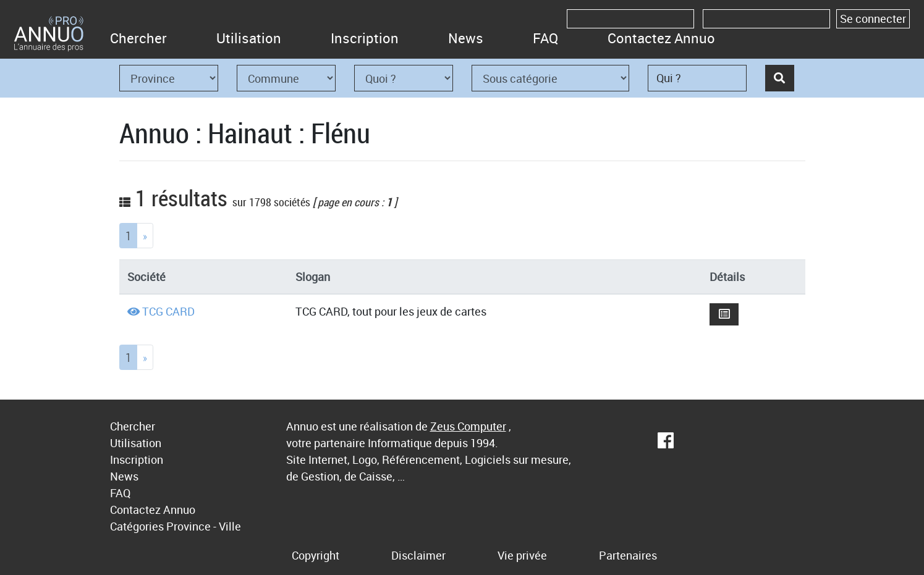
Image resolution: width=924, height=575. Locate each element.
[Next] (145, 236)
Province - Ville (204, 526)
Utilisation (249, 38)
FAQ (545, 38)
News (466, 38)
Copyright (316, 555)
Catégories (137, 526)
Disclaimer (418, 555)
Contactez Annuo (661, 38)
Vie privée (522, 555)
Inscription (365, 38)
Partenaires (628, 555)
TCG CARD (168, 311)
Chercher (138, 38)
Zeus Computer (468, 426)
